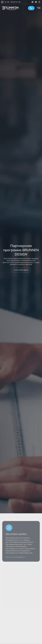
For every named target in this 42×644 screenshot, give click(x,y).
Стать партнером (21, 270)
